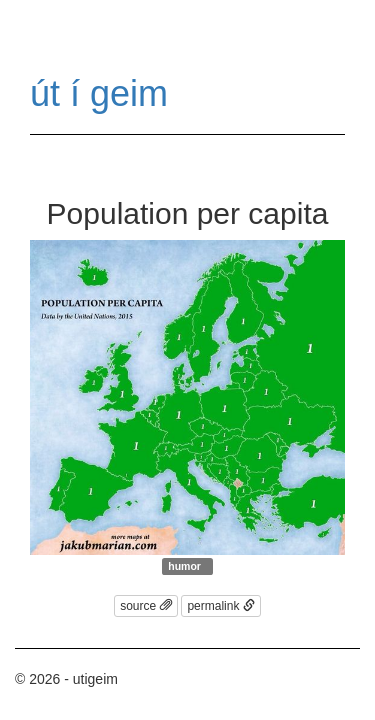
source (145, 606)
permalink (220, 606)
